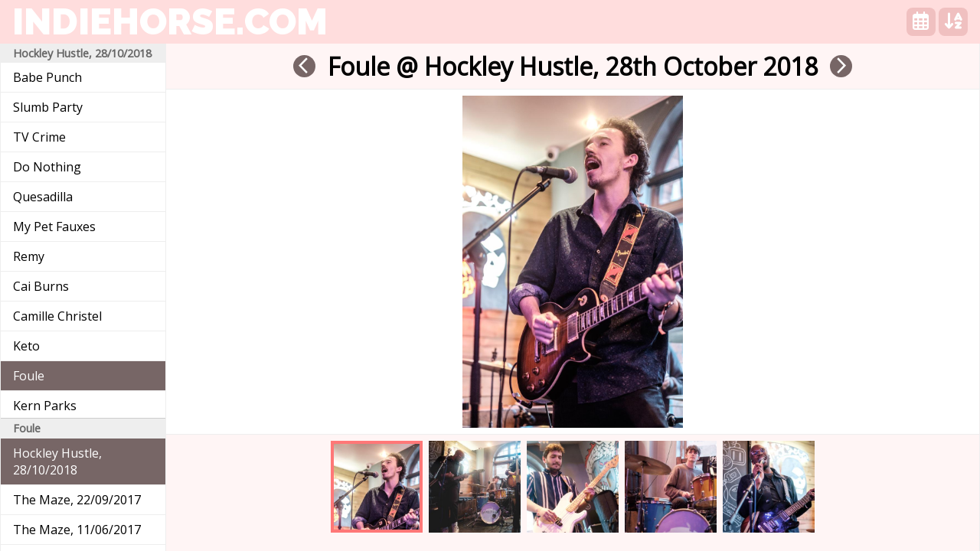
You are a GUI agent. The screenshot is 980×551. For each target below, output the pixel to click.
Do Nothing (47, 167)
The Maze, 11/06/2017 (77, 530)
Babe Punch (47, 77)
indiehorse (170, 21)
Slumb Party (48, 107)
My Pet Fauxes (54, 227)
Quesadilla (43, 197)
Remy (29, 256)
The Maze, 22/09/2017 (77, 500)
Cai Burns (41, 286)
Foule (29, 376)
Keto (26, 346)
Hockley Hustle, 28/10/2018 (57, 461)
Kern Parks (45, 406)
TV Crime (39, 137)
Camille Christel (57, 316)
